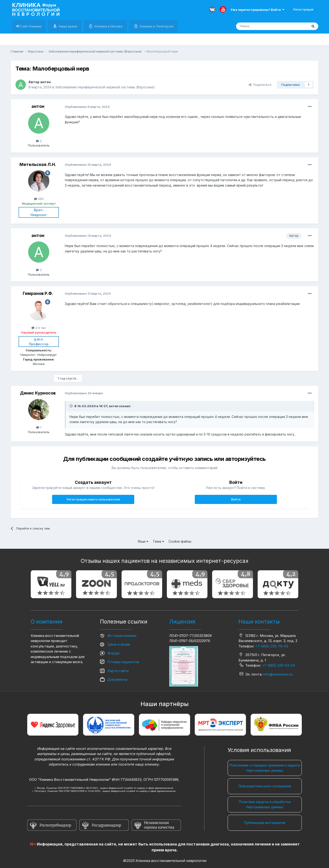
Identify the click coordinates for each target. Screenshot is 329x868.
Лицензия (182, 622)
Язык (143, 541)
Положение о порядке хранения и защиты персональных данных (265, 768)
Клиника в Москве (108, 26)
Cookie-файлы (180, 541)
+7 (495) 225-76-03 (272, 646)
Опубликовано (87, 107)
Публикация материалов (265, 823)
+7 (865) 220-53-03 (278, 665)
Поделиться (260, 85)
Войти (236, 499)
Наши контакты (259, 622)
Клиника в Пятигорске (156, 26)
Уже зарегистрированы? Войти (257, 10)
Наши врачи (67, 26)
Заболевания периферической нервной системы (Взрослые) (105, 87)
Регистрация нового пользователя (93, 499)
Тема (158, 541)
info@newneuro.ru (278, 674)
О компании (47, 622)
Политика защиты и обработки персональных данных (265, 804)
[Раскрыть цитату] (72, 406)
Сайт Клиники (31, 26)
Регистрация (303, 9)
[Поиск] (261, 26)
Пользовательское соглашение (265, 786)
